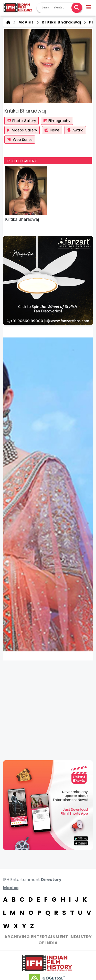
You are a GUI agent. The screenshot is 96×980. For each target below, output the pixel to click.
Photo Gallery (22, 121)
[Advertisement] (48, 710)
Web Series (20, 140)
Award (75, 130)
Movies (25, 22)
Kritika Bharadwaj (60, 22)
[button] (89, 8)
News (52, 130)
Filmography (57, 121)
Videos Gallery (22, 130)
